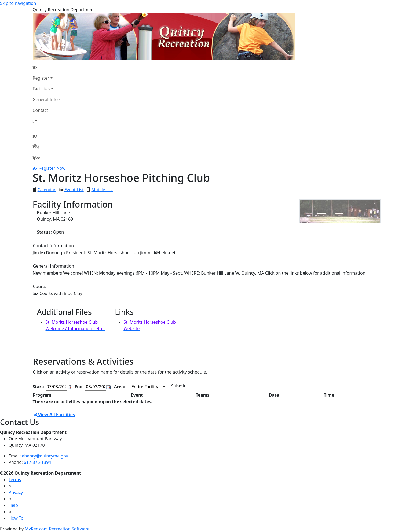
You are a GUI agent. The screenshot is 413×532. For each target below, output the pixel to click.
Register (41, 78)
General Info (45, 99)
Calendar (47, 190)
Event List (74, 190)
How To (16, 518)
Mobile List (102, 190)
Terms (15, 479)
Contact (41, 110)
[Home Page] (47, 67)
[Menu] (36, 157)
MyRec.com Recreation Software (57, 529)
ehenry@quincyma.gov (45, 456)
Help (13, 505)
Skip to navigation (18, 3)
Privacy (16, 492)
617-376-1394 (38, 462)
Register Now (52, 168)
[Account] (47, 121)
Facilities (41, 89)
